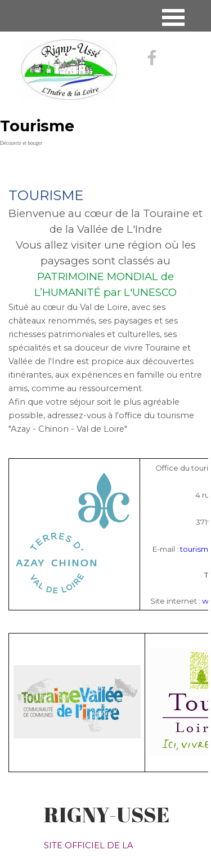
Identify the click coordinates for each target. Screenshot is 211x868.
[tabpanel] (105, 297)
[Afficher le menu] (174, 17)
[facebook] (152, 57)
